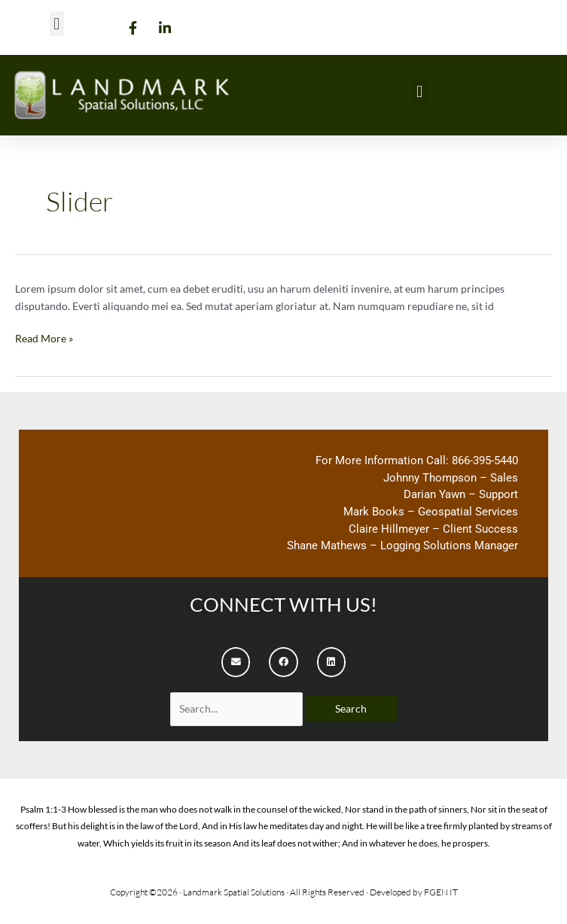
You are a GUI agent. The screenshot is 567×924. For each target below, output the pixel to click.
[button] (57, 24)
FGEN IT (441, 892)
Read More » (44, 338)
